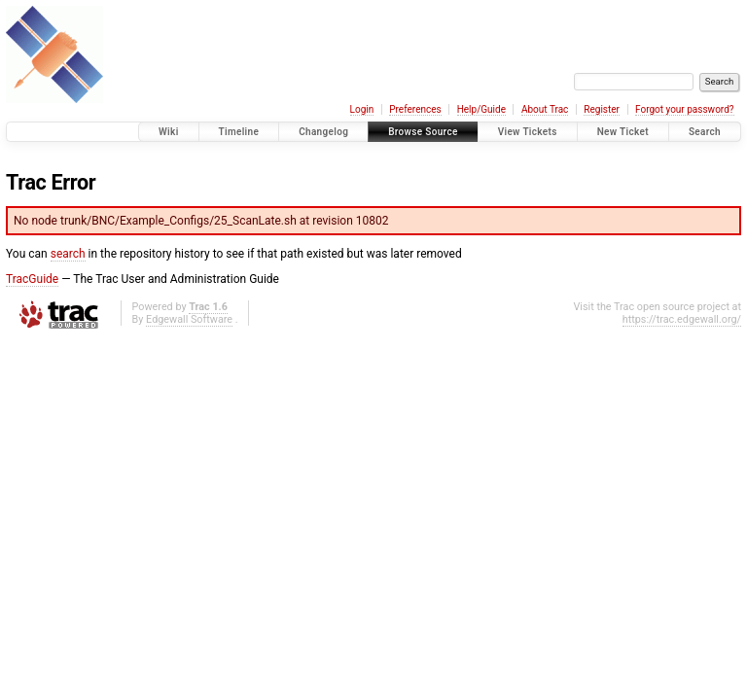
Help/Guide (481, 109)
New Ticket (623, 132)
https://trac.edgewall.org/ (682, 319)
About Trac (545, 109)
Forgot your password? (685, 109)
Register (602, 109)
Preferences (415, 109)
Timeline (239, 132)
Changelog (323, 132)
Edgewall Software (189, 319)
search (68, 254)
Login (362, 109)
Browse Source (423, 132)
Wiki (169, 132)
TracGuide (32, 279)
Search (705, 132)
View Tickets (528, 132)
